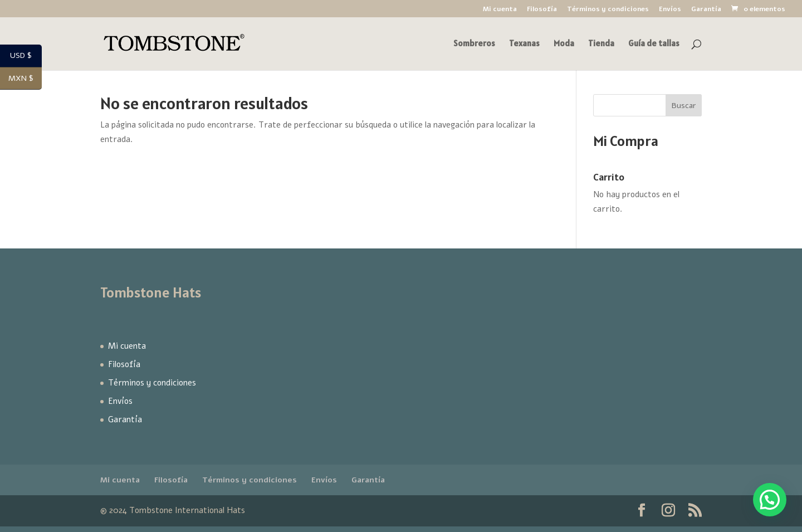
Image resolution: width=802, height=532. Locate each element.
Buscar (684, 106)
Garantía (706, 9)
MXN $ (25, 79)
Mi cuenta (500, 9)
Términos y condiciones (608, 9)
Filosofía (542, 9)
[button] (770, 500)
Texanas (524, 44)
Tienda (601, 44)
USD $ (26, 56)
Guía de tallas (654, 44)
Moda (564, 44)
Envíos (670, 9)
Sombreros (474, 44)
